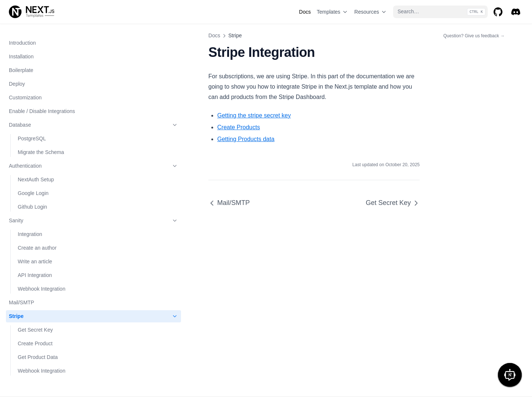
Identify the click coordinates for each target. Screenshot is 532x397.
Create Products (143, 117)
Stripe (45, 107)
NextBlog (28, 270)
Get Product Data (38, 147)
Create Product (35, 134)
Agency (26, 311)
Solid (23, 229)
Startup (26, 216)
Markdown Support (31, 366)
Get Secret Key (35, 120)
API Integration (35, 65)
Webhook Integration (42, 79)
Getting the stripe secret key (158, 105)
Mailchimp (21, 188)
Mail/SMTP (21, 93)
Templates (332, 12)
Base (24, 298)
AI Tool (26, 257)
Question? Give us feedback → (474, 35)
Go (21, 352)
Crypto (25, 325)
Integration (30, 24)
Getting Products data (150, 129)
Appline (26, 339)
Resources (371, 12)
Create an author (37, 38)
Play (23, 243)
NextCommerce (36, 284)
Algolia (17, 175)
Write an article (35, 52)
